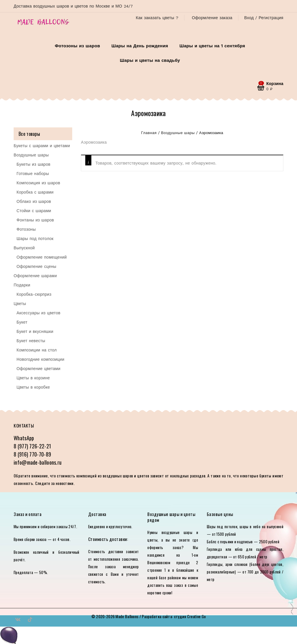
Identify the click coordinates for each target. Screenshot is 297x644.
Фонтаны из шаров (35, 220)
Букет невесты (31, 341)
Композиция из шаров (38, 183)
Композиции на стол (37, 350)
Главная (149, 133)
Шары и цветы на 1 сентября (212, 46)
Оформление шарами (35, 276)
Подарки (22, 285)
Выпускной (24, 248)
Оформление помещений (42, 257)
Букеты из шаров (33, 164)
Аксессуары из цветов (38, 313)
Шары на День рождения (140, 46)
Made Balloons (127, 616)
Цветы (20, 304)
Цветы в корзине (33, 378)
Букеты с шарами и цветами (42, 146)
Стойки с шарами (34, 211)
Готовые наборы (33, 174)
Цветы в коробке (33, 387)
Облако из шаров (34, 201)
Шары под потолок (35, 239)
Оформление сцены (36, 266)
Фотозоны (26, 229)
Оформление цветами (38, 369)
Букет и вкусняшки (35, 331)
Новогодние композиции (40, 359)
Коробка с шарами (35, 192)
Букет (22, 322)
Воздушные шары (178, 133)
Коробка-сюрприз (34, 294)
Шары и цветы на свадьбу (150, 60)
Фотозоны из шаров (77, 46)
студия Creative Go (190, 616)
